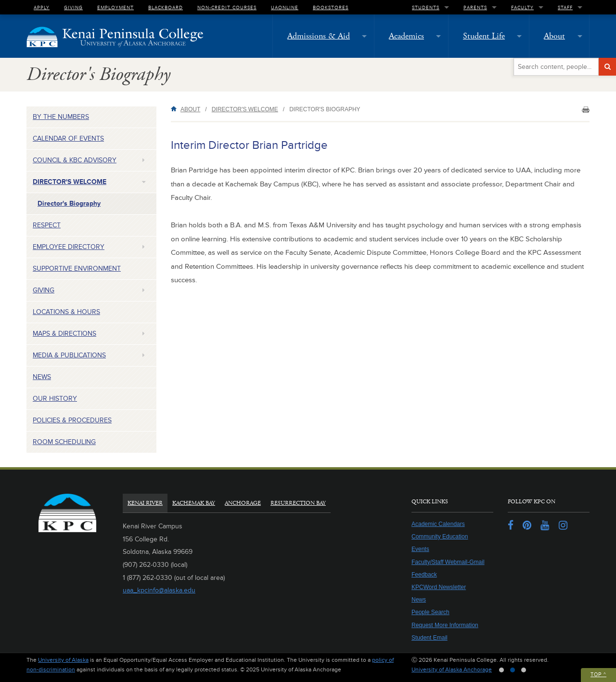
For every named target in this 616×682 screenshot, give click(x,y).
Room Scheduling (64, 442)
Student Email (430, 638)
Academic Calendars (438, 524)
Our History (55, 399)
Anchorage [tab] (243, 503)
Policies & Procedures (72, 420)
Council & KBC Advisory (75, 160)
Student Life (484, 36)
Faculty (522, 7)
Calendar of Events (68, 138)
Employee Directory (69, 247)
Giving (73, 7)
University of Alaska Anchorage (452, 670)
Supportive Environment (77, 269)
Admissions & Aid (319, 36)
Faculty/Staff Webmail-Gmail (448, 562)
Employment (115, 7)
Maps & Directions (64, 334)
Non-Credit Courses (227, 7)
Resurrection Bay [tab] (298, 503)
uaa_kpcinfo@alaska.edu (159, 590)
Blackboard (166, 7)
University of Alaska (63, 660)
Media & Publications (69, 355)
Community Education (440, 537)
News (42, 377)
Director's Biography (69, 203)
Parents (475, 7)
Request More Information (445, 625)
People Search (430, 612)
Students (426, 7)
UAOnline (285, 7)
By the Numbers (61, 117)
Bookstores (331, 7)
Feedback (424, 575)
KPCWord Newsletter (439, 587)
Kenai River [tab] (145, 503)
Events (420, 549)
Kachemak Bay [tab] (194, 503)
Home (176, 109)
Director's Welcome (70, 182)
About (554, 36)
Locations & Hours (66, 312)
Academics (406, 36)
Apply (42, 7)
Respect (47, 225)
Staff (565, 7)
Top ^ (598, 675)
